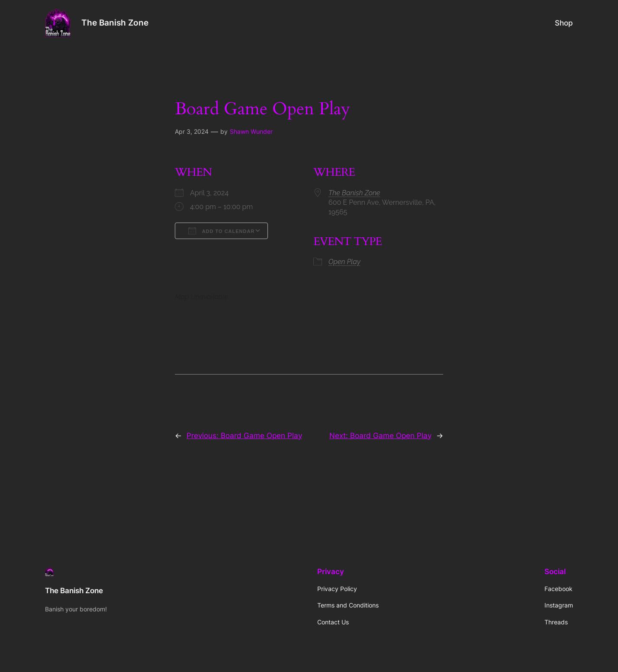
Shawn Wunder (251, 131)
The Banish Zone (115, 23)
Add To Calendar (221, 231)
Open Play (344, 262)
